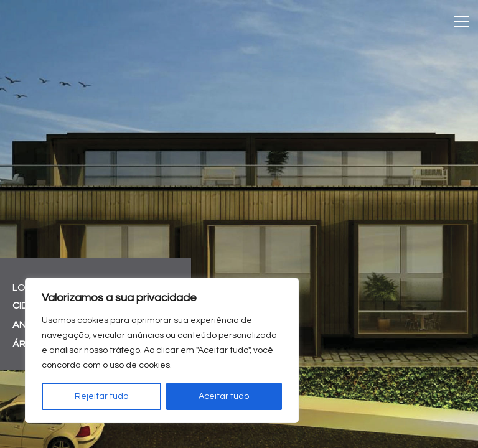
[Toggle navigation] (462, 21)
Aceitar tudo (224, 396)
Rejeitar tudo (101, 396)
